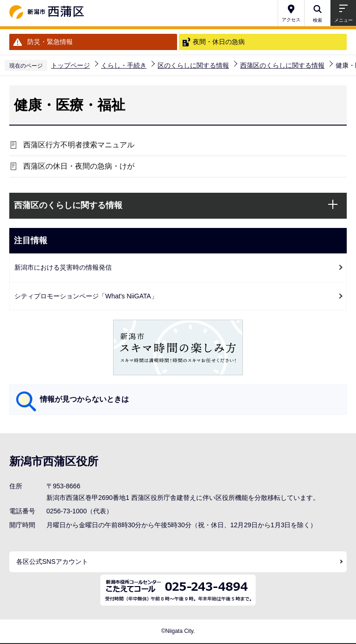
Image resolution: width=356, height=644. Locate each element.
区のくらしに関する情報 (193, 65)
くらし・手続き (124, 65)
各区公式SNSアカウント (52, 562)
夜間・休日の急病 (219, 42)
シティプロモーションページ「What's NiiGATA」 (86, 296)
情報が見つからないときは (84, 399)
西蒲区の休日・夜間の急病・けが (79, 166)
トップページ (70, 65)
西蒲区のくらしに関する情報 (282, 65)
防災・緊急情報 (50, 42)
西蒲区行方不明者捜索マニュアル (79, 145)
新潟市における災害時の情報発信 (63, 267)
